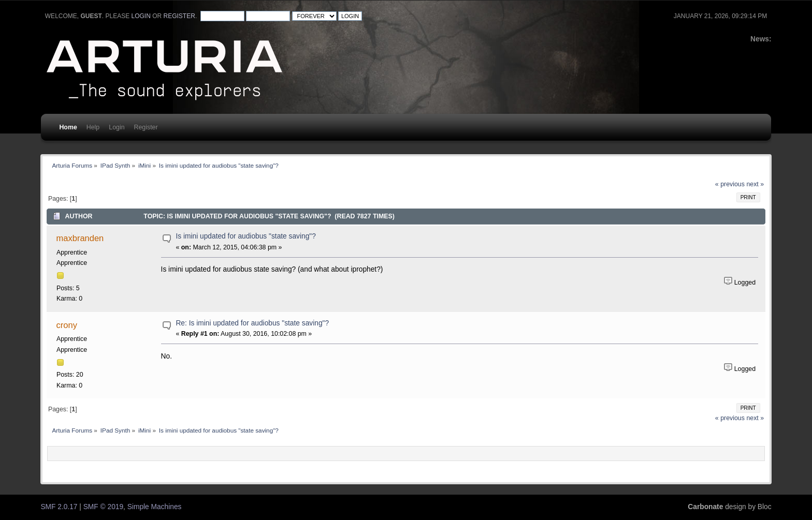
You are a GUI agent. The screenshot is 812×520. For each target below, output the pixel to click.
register (179, 16)
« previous (730, 184)
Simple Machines (155, 507)
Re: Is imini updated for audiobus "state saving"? (252, 323)
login (141, 16)
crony (67, 325)
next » (755, 184)
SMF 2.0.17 (59, 507)
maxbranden (80, 238)
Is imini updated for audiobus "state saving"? (245, 236)
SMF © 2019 (103, 507)
